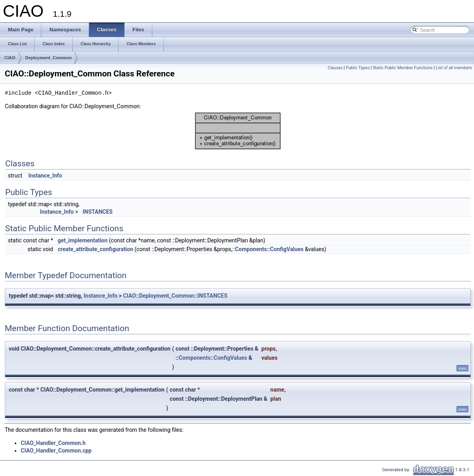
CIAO (10, 58)
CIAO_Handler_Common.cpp (56, 451)
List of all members (454, 68)
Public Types (357, 68)
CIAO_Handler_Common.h (53, 443)
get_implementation (83, 240)
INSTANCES (98, 212)
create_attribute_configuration (95, 249)
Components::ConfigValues (269, 249)
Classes (335, 68)
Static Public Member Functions (403, 68)
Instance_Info (45, 176)
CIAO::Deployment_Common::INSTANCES (175, 296)
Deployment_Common (49, 58)
